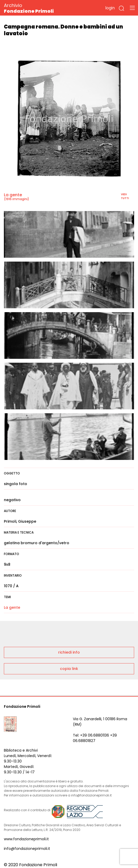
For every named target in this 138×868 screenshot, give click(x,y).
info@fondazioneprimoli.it (27, 849)
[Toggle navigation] (132, 8)
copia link (69, 669)
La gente (13, 195)
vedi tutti (125, 196)
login (110, 8)
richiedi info (69, 652)
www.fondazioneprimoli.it (26, 839)
